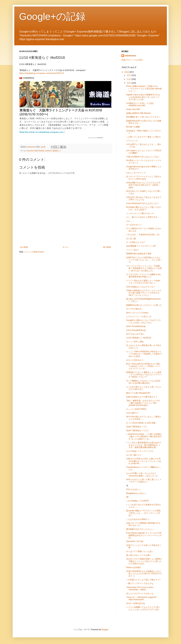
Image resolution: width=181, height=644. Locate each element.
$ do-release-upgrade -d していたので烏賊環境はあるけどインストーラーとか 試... (144, 535)
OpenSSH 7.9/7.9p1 (135, 541)
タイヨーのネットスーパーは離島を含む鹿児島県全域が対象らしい (144, 276)
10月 (129, 83)
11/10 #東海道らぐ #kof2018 (139, 338)
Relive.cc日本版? (134, 568)
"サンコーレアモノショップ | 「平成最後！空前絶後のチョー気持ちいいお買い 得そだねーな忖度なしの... (144, 268)
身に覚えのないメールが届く (139, 555)
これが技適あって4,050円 (137, 501)
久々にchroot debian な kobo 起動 (141, 423)
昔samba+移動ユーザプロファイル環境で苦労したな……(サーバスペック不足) (143, 513)
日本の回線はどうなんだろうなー (141, 287)
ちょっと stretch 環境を (136, 409)
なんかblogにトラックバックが (140, 451)
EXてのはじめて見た (135, 334)
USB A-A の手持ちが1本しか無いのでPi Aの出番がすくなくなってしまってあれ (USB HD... (144, 461)
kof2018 (48, 151)
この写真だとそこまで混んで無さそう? (143, 580)
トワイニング (132, 141)
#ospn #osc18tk (133, 109)
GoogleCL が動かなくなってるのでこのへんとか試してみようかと (143, 321)
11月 (129, 79)
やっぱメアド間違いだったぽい (140, 551)
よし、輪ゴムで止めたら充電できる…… (144, 217)
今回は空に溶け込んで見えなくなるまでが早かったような (144, 198)
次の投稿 (24, 247)
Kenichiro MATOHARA (36, 151)
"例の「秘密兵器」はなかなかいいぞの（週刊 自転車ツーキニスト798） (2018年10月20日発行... (143, 403)
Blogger (105, 630)
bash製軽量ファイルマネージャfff (141, 246)
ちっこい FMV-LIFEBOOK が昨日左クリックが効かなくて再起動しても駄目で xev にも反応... (144, 354)
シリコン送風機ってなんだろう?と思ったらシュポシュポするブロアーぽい (143, 608)
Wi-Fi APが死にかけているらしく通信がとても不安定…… (144, 418)
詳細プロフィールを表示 (132, 60)
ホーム (65, 247)
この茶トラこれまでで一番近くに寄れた (144, 137)
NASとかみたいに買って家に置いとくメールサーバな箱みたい (144, 481)
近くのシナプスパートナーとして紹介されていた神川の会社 (144, 178)
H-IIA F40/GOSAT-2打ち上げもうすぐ (142, 203)
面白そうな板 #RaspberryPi (138, 393)
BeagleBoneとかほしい (136, 493)
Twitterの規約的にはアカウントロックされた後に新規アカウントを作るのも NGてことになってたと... (144, 293)
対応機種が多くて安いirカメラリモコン (143, 117)
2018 (127, 72)
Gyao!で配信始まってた (137, 427)
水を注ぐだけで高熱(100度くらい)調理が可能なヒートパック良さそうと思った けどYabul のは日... (144, 561)
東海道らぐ (57, 151)
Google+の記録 (52, 16)
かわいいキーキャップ (136, 173)
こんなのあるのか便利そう (138, 519)
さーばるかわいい (134, 225)
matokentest (130, 56)
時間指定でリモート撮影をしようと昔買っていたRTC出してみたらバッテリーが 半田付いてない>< (144, 375)
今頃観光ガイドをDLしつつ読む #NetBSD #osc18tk (140, 104)
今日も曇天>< (132, 413)
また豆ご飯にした (134, 455)
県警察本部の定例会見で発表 (139, 254)
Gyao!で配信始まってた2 (137, 430)
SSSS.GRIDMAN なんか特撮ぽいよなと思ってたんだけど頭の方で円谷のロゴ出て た (144, 574)
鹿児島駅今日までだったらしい (140, 529)
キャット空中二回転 (135, 342)
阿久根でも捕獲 (133, 127)
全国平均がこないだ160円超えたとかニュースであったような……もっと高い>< (144, 260)
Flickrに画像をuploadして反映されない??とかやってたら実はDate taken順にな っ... (144, 89)
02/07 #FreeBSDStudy (136, 326)
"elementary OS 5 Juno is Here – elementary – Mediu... (140, 588)
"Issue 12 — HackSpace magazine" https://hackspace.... (141, 598)
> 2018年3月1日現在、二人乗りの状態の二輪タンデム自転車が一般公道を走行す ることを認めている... (144, 437)
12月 (129, 75)
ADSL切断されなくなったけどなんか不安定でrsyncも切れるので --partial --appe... (143, 185)
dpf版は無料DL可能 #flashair (139, 113)
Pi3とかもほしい (133, 489)
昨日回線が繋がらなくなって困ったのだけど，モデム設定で (144, 208)
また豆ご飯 (131, 239)
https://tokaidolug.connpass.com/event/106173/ (42, 73)
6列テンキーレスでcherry (137, 313)
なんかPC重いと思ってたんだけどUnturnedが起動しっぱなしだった (142, 474)
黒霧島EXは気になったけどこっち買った (144, 305)
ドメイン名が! (132, 250)
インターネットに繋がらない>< (140, 213)
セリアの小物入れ (134, 309)
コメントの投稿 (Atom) (34, 252)
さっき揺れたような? (135, 242)
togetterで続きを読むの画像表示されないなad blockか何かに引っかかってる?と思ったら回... (143, 97)
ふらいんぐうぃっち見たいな (139, 316)
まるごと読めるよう (135, 360)
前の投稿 (107, 247)
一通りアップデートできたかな (140, 583)
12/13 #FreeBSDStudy (136, 330)
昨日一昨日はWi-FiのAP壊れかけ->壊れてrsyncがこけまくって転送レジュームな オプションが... (143, 366)
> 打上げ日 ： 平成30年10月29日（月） (143, 235)
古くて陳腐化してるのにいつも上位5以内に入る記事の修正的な (143, 382)
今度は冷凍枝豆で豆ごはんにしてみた (143, 157)
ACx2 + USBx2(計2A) (135, 603)
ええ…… (130, 221)
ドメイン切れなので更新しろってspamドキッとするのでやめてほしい (143, 282)
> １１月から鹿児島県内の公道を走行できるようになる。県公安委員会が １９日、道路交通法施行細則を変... (144, 445)
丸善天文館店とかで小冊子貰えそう (142, 397)
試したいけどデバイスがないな (140, 593)
